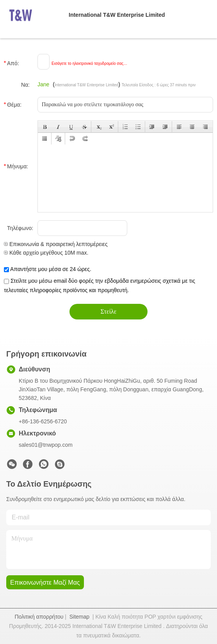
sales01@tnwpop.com (46, 445)
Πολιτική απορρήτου (39, 617)
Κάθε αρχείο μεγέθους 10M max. (46, 253)
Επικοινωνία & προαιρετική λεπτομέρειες (56, 244)
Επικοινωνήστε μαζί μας (45, 582)
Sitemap (79, 617)
